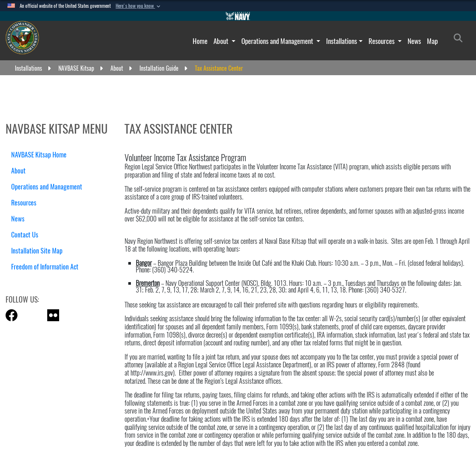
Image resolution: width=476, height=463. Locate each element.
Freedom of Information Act (45, 267)
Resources (382, 41)
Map (432, 41)
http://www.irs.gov (152, 373)
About (222, 41)
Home (200, 41)
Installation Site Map (37, 251)
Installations (342, 41)
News (414, 41)
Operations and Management (278, 41)
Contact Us (25, 235)
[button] (139, 6)
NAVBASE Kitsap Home (39, 155)
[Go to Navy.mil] (238, 16)
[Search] (460, 39)
